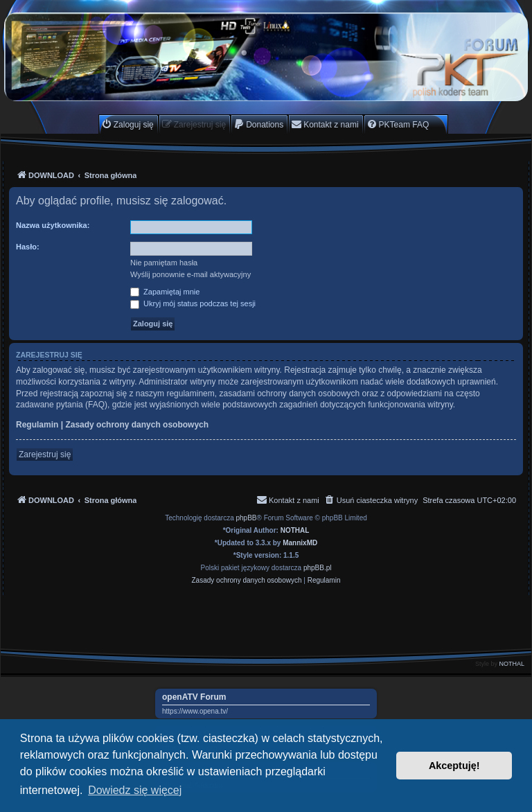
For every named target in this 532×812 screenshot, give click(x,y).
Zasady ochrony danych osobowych (137, 425)
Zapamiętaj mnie (165, 292)
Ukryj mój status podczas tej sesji (193, 303)
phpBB (247, 518)
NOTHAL (295, 530)
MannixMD (300, 543)
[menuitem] (127, 124)
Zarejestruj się (45, 454)
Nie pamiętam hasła (164, 263)
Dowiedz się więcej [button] (135, 790)
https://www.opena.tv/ (195, 711)
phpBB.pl (318, 568)
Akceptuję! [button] (454, 766)
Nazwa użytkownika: (53, 225)
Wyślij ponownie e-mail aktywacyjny (190, 274)
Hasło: (28, 247)
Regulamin (37, 425)
